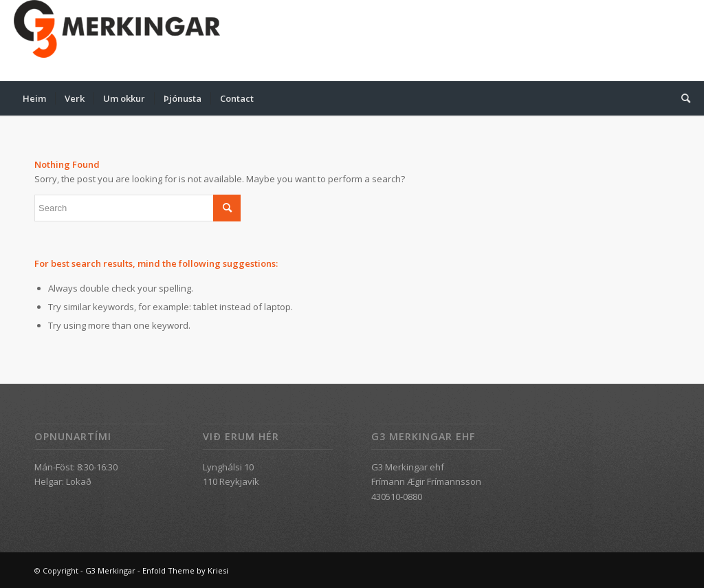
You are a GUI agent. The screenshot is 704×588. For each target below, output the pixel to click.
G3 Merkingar (110, 570)
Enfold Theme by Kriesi (185, 570)
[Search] (681, 98)
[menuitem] (34, 98)
